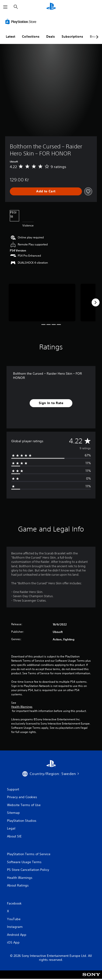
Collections (31, 36)
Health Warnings (22, 707)
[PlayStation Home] (51, 7)
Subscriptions (72, 36)
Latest (11, 36)
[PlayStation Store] (22, 22)
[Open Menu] (5, 7)
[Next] (95, 302)
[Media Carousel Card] (42, 303)
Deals (51, 36)
